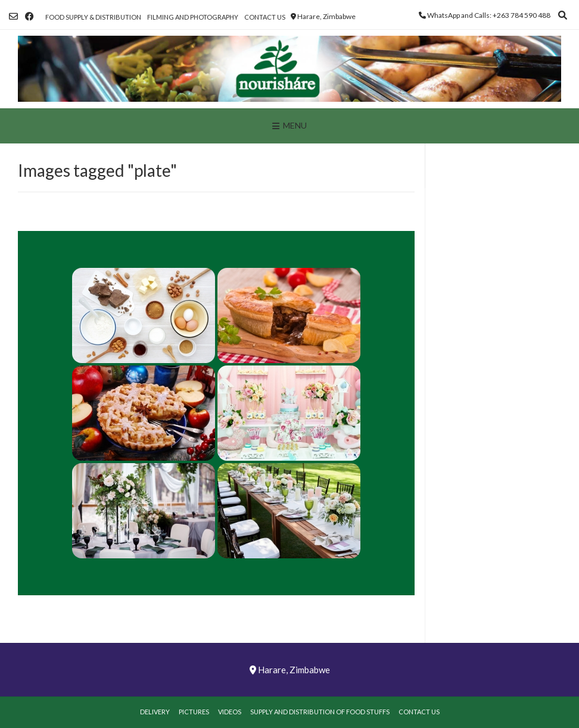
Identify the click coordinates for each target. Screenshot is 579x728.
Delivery (155, 712)
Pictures (194, 712)
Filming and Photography (193, 17)
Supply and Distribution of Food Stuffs (320, 712)
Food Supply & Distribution (93, 17)
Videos (230, 712)
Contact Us (265, 17)
